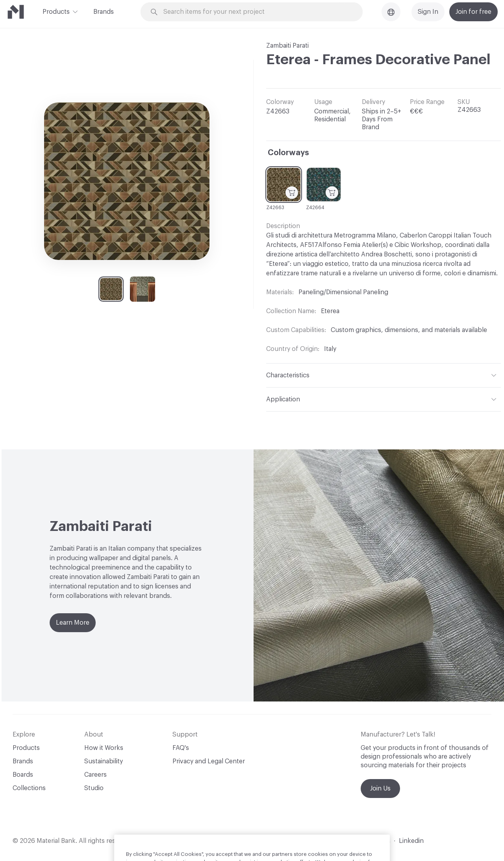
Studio (94, 788)
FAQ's (181, 748)
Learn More (73, 623)
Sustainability (104, 761)
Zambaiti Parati (287, 46)
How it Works (104, 748)
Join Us (380, 789)
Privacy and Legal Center (209, 761)
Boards (23, 775)
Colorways (288, 153)
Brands (104, 12)
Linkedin (411, 841)
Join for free (473, 12)
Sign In (428, 12)
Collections (29, 788)
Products (56, 11)
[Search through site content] (256, 12)
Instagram (375, 841)
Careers (95, 775)
